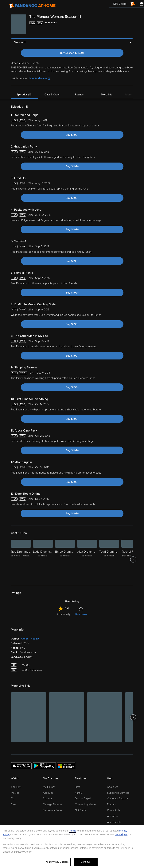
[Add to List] (131, 23)
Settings (48, 799)
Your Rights (121, 835)
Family (79, 793)
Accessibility (114, 822)
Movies (15, 793)
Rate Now (81, 614)
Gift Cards (81, 810)
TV (13, 799)
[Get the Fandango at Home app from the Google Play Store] (44, 766)
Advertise (113, 816)
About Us (113, 787)
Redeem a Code (52, 810)
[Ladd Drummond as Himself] (43, 559)
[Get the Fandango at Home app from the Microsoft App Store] (66, 766)
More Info (107, 95)
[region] (72, 847)
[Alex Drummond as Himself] (87, 559)
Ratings (79, 95)
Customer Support (118, 799)
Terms (72, 831)
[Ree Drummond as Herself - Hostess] (21, 559)
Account (48, 793)
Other (25, 639)
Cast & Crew (52, 95)
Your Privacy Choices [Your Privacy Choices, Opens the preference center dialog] (57, 862)
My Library (49, 787)
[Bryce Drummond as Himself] (65, 559)
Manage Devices (53, 804)
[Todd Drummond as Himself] (109, 559)
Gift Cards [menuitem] (120, 4)
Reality (35, 639)
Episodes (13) (25, 95)
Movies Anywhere (85, 804)
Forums (111, 804)
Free (14, 804)
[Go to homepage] (32, 6)
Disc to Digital (83, 799)
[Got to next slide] (133, 559)
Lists (77, 787)
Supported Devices (118, 793)
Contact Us (113, 810)
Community (64, 614)
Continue (86, 862)
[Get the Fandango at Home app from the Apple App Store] (21, 766)
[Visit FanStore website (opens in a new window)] (142, 4)
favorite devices (39, 78)
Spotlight (16, 787)
